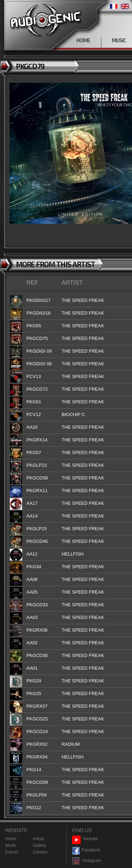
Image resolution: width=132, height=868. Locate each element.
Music (11, 845)
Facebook (86, 850)
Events (12, 852)
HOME (83, 40)
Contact (40, 852)
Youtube (85, 839)
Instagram (87, 861)
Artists (39, 839)
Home (11, 839)
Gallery (39, 845)
